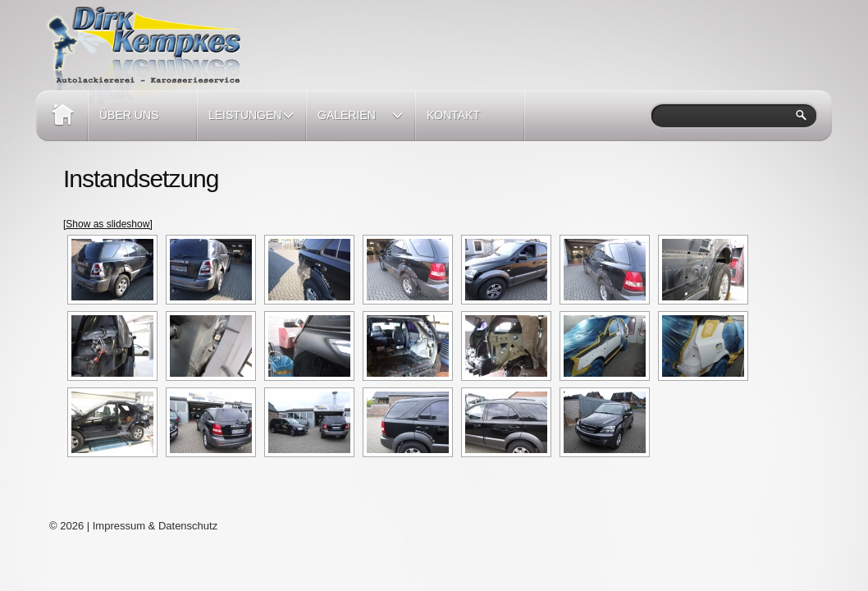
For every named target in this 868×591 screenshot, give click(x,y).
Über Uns (129, 115)
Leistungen (246, 125)
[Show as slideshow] (108, 224)
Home (62, 116)
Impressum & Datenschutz (155, 526)
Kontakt (453, 115)
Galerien (355, 125)
